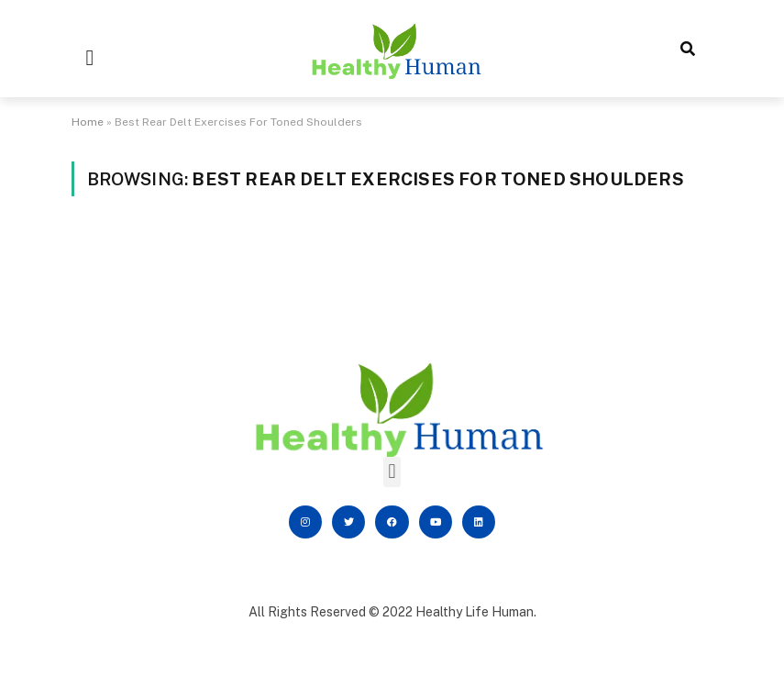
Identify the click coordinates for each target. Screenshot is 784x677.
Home (88, 122)
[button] (90, 58)
